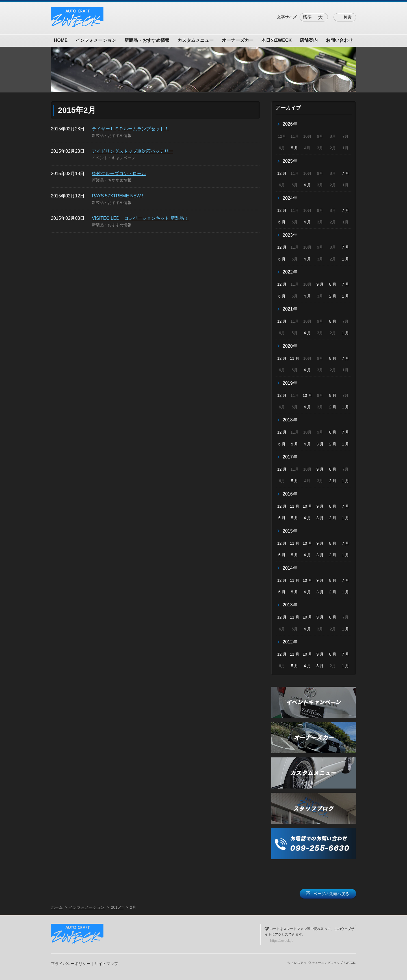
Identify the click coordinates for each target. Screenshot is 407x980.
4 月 (308, 185)
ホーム (57, 907)
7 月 (345, 173)
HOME (61, 40)
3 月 (320, 444)
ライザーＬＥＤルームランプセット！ (130, 129)
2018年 (290, 420)
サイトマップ (106, 964)
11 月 (295, 358)
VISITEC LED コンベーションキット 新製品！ (140, 218)
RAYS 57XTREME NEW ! (118, 196)
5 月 (295, 148)
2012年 (290, 642)
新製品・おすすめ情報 (112, 135)
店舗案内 (309, 40)
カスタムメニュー (196, 40)
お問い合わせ (339, 40)
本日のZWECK (277, 40)
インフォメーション (96, 40)
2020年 (290, 346)
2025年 (290, 161)
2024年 (290, 198)
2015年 (290, 531)
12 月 (282, 173)
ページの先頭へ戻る (331, 894)
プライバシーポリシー (71, 964)
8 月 (333, 284)
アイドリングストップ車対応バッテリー (133, 151)
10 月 (307, 395)
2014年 (290, 568)
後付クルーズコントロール (119, 174)
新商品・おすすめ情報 (147, 40)
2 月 (333, 296)
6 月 (282, 222)
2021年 (290, 309)
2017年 (290, 457)
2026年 (290, 124)
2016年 (290, 494)
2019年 (290, 383)
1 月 (345, 259)
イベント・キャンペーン (114, 158)
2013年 (290, 605)
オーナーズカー (238, 40)
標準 (307, 17)
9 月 (320, 284)
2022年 (290, 272)
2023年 (290, 235)
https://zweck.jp (282, 941)
